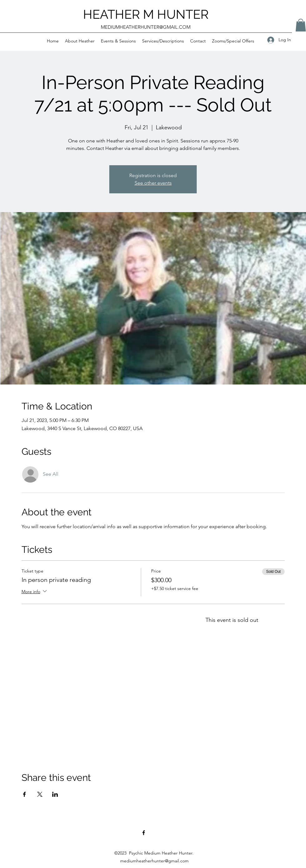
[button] (80, 41)
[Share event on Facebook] (25, 794)
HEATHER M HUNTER (146, 14)
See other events (153, 183)
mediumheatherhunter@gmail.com (154, 861)
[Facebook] (144, 833)
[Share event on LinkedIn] (55, 794)
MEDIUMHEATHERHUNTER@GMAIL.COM (146, 27)
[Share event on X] (40, 794)
